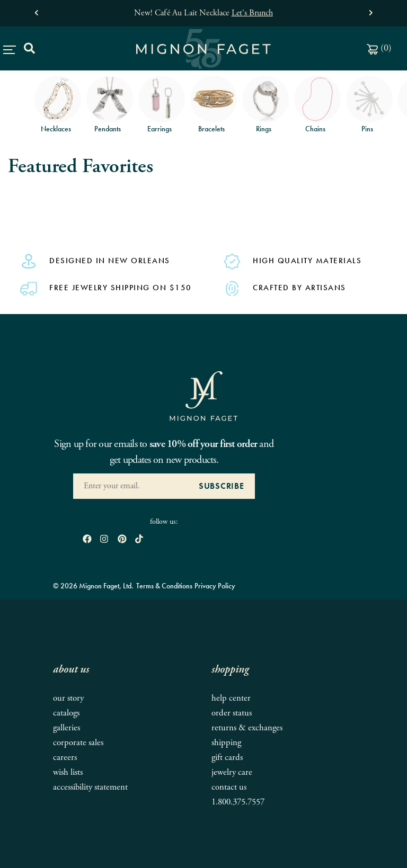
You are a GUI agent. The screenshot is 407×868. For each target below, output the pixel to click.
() (379, 48)
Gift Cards (227, 758)
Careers (65, 758)
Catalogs (66, 713)
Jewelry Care (232, 772)
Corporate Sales (78, 743)
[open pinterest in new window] (122, 540)
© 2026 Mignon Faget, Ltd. (93, 586)
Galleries (67, 728)
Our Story (68, 698)
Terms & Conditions (164, 586)
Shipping (226, 743)
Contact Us (229, 787)
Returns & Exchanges (247, 728)
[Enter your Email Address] (131, 486)
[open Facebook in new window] (87, 540)
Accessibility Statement (90, 787)
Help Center (231, 698)
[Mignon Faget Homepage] (203, 395)
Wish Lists (68, 772)
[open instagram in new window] (104, 540)
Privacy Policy (215, 586)
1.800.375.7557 (238, 802)
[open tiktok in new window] (139, 540)
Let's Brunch (252, 13)
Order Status (232, 713)
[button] (36, 10)
